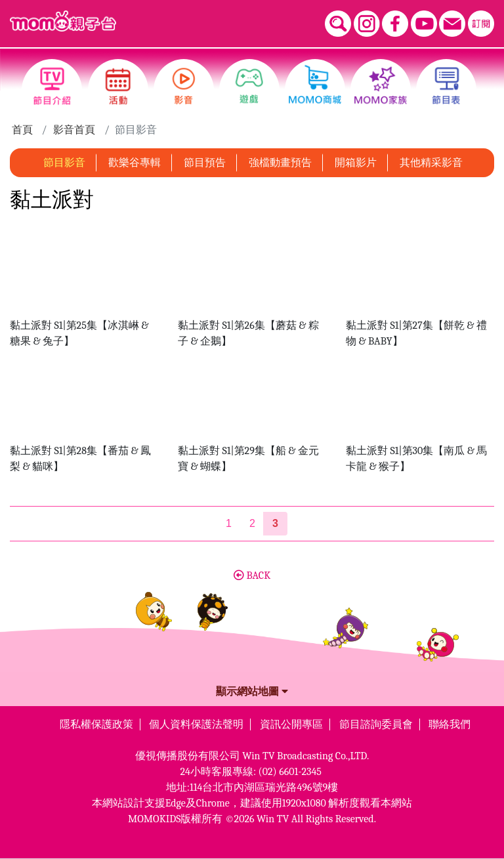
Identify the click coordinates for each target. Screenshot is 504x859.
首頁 (22, 130)
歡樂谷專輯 (135, 163)
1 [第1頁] (229, 523)
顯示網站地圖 (252, 692)
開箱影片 (356, 163)
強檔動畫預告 (280, 163)
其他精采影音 (431, 163)
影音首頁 (74, 130)
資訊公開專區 (291, 724)
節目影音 (64, 163)
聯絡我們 (450, 724)
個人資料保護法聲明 (196, 724)
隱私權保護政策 (96, 724)
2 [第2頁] (252, 523)
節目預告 (205, 163)
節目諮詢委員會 (376, 724)
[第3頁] (275, 524)
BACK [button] (252, 576)
